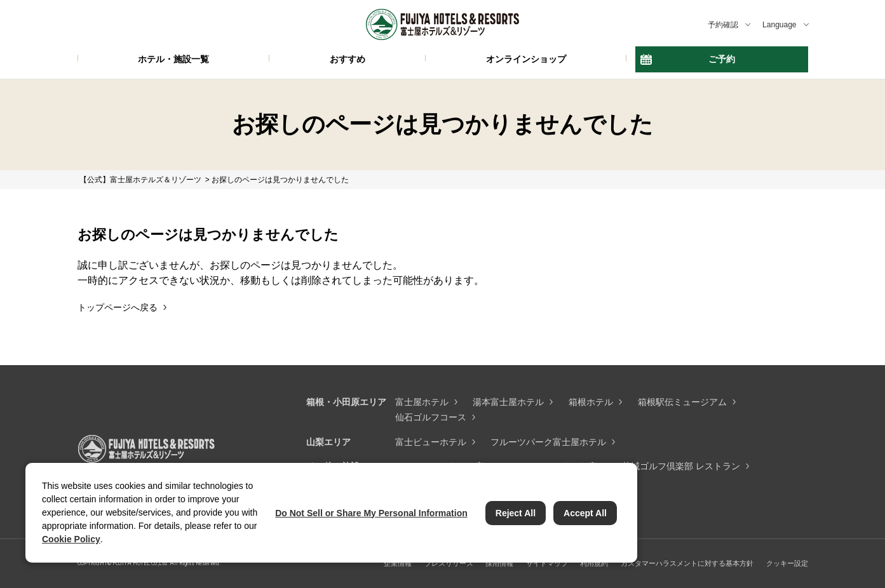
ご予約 (722, 59)
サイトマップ (547, 563)
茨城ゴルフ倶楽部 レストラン (681, 466)
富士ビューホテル (431, 442)
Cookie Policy (71, 539)
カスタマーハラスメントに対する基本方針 (687, 563)
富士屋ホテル (422, 402)
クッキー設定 (787, 563)
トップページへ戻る (118, 307)
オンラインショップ (526, 59)
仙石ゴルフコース (431, 417)
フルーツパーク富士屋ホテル (548, 442)
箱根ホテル (591, 402)
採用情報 (499, 563)
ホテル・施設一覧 (173, 59)
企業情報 (398, 563)
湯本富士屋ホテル (508, 402)
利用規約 (594, 563)
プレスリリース (449, 563)
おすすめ (348, 59)
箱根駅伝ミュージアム (682, 402)
